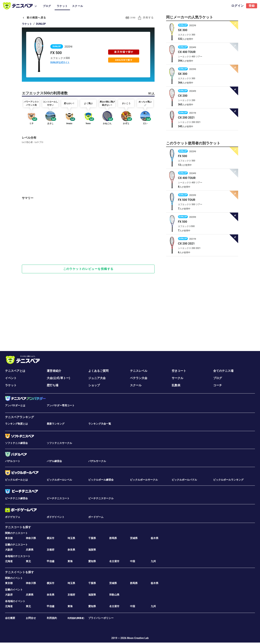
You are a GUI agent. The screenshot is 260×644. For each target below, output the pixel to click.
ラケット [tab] (139, 6)
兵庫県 (30, 550)
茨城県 (134, 538)
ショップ (94, 385)
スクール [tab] (155, 6)
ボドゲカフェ (13, 517)
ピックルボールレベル (59, 480)
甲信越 (51, 561)
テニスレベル (139, 371)
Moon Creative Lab (138, 638)
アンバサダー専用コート (61, 405)
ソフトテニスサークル (59, 443)
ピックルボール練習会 (101, 480)
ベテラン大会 (139, 378)
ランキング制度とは (16, 424)
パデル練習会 (54, 461)
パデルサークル (97, 461)
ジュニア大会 (97, 378)
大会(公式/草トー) (58, 378)
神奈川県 (31, 538)
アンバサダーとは (15, 405)
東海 (70, 561)
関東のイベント (14, 578)
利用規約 (52, 618)
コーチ (218, 385)
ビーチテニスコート (58, 498)
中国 (133, 561)
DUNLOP (41, 24)
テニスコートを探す (18, 527)
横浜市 (51, 538)
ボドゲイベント (56, 517)
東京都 (9, 538)
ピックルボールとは (16, 480)
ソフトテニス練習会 (16, 443)
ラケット (27, 24)
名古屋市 (114, 561)
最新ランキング (56, 424)
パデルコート (13, 461)
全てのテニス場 (223, 371)
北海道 (9, 561)
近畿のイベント (14, 590)
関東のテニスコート (16, 533)
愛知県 (92, 561)
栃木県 (155, 538)
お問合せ (31, 618)
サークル (177, 378)
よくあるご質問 (98, 371)
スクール (136, 385)
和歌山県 (114, 595)
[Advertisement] (88, 249)
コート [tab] (43, 6)
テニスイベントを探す (19, 572)
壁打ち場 (53, 385)
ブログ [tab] (124, 6)
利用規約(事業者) (76, 618)
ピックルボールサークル (144, 480)
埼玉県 (71, 538)
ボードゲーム (96, 517)
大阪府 (9, 550)
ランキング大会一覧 (100, 424)
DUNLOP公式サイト (60, 62)
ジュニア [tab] (93, 6)
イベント (11, 378)
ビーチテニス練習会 (16, 498)
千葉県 (92, 538)
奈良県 (71, 550)
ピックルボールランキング (228, 480)
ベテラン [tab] (109, 6)
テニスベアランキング (19, 417)
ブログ (218, 378)
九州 (153, 561)
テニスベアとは (15, 371)
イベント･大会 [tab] (60, 6)
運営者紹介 (54, 371)
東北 (28, 561)
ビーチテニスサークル (101, 498)
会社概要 (10, 618)
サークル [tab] (78, 6)
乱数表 (176, 385)
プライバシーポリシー (101, 618)
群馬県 (113, 538)
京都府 (51, 550)
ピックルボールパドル (184, 480)
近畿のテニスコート (16, 545)
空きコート (179, 371)
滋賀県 (92, 550)
